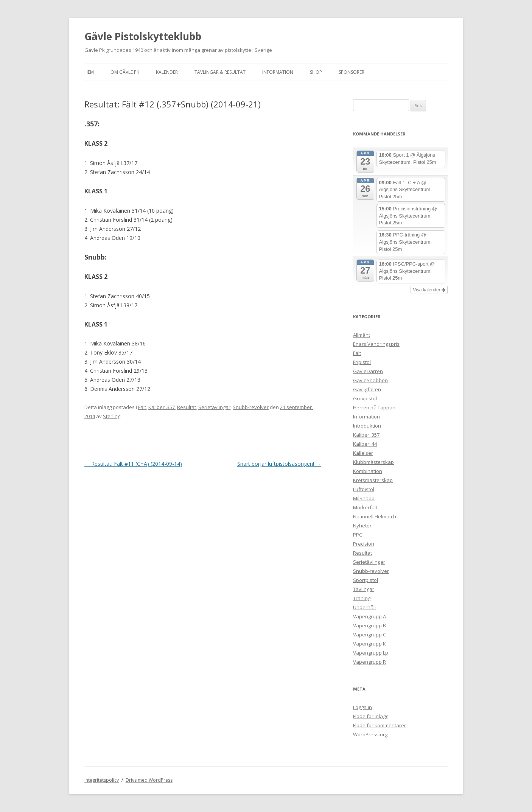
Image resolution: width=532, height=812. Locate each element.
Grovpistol (365, 398)
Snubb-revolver (251, 407)
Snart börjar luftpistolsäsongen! (279, 464)
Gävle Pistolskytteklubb (143, 36)
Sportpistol (366, 580)
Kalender (167, 72)
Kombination (368, 471)
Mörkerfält (365, 507)
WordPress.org (370, 734)
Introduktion (367, 426)
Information (278, 72)
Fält (142, 407)
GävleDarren (368, 371)
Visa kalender (429, 290)
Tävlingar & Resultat (220, 72)
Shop (316, 72)
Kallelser (363, 453)
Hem (89, 72)
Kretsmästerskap (373, 480)
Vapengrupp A (369, 616)
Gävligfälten (367, 389)
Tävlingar (364, 589)
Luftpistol (364, 489)
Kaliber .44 (365, 444)
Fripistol (362, 362)
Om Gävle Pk (125, 72)
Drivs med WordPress (149, 780)
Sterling (112, 416)
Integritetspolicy (102, 780)
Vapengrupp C (369, 635)
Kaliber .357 (162, 407)
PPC (358, 535)
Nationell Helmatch (375, 516)
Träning (362, 598)
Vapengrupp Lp (371, 653)
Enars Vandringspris (376, 344)
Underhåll (364, 607)
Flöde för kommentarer (380, 725)
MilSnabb (364, 498)
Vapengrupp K (369, 644)
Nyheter (362, 526)
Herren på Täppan (374, 408)
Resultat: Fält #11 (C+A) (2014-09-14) (133, 464)
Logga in (362, 707)
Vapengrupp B (369, 625)
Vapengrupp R (369, 662)
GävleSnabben (370, 380)
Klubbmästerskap (373, 462)
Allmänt (362, 335)
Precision (364, 544)
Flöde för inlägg (371, 716)
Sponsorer (352, 72)
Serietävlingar (214, 407)
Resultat (187, 407)
